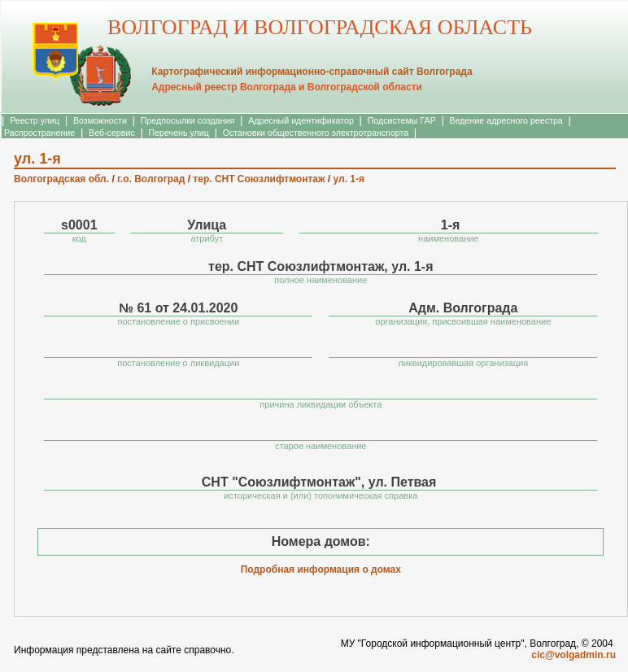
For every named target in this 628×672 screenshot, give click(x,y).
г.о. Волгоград (151, 179)
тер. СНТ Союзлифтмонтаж (259, 179)
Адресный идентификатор (301, 120)
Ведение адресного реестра (506, 120)
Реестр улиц (35, 120)
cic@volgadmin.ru (573, 655)
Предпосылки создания (188, 120)
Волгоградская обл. (61, 179)
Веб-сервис (112, 133)
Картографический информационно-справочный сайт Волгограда (312, 72)
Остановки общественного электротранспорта (316, 133)
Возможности (100, 120)
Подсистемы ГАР (402, 120)
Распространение (39, 133)
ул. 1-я (349, 179)
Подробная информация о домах (321, 569)
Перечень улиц (179, 133)
